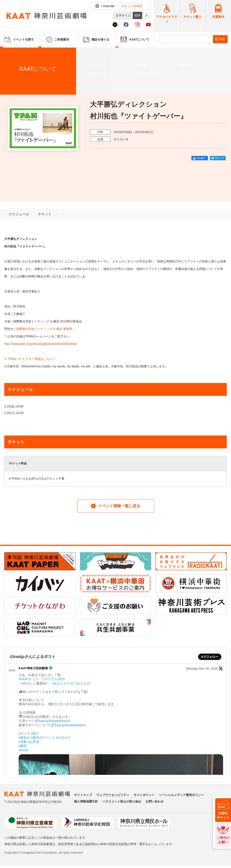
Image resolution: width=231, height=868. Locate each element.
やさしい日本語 (132, 6)
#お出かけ (63, 737)
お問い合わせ (155, 801)
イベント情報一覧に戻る (116, 506)
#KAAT (24, 750)
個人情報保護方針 (86, 801)
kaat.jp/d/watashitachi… (56, 721)
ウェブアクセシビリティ (113, 795)
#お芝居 (34, 742)
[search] (186, 39)
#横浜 (23, 746)
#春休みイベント (43, 737)
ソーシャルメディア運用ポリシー (181, 795)
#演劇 (23, 742)
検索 (222, 39)
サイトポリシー (144, 795)
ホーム (10, 53)
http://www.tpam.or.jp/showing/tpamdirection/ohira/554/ (41, 344)
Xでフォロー (210, 657)
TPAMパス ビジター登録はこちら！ (32, 359)
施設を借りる (96, 40)
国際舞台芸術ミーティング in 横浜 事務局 (44, 329)
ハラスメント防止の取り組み (122, 801)
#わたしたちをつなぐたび (71, 683)
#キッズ (24, 733)
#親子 (35, 733)
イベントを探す (27, 53)
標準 (137, 15)
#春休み (24, 737)
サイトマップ (83, 795)
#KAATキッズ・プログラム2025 (42, 679)
